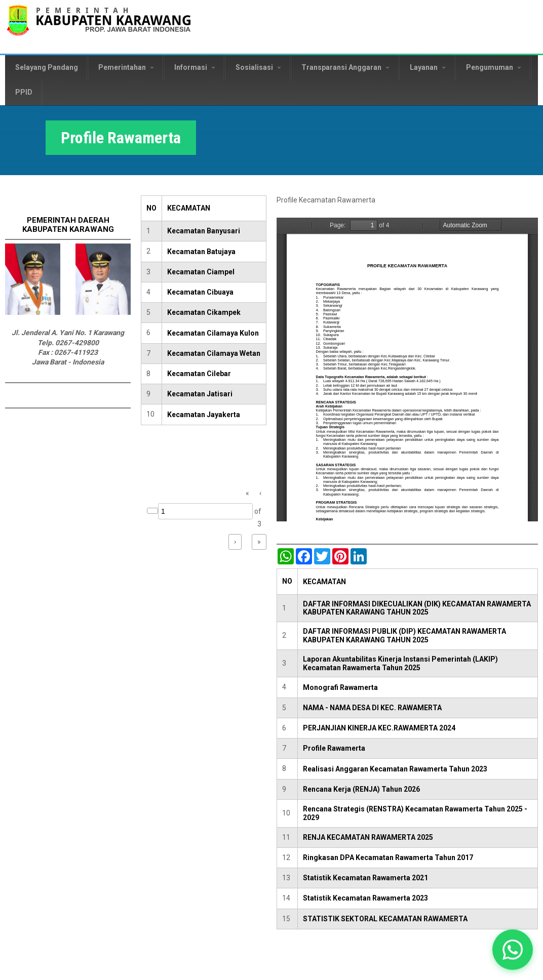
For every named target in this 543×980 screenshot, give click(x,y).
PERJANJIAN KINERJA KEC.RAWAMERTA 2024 (379, 728)
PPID (24, 92)
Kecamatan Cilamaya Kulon (213, 333)
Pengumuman (494, 67)
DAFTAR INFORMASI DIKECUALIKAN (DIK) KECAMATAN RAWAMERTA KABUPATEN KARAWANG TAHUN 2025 (417, 608)
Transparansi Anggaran (345, 67)
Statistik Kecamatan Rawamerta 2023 (365, 898)
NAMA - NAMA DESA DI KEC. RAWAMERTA (372, 708)
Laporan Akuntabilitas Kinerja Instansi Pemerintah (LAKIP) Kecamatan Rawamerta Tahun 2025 (400, 663)
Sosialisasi (258, 67)
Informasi (195, 67)
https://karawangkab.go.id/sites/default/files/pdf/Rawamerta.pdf (407, 370)
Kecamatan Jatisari (200, 394)
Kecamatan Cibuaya (200, 292)
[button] (512, 949)
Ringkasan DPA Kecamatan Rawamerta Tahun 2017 (388, 858)
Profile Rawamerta (334, 748)
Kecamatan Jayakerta (204, 415)
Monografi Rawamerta (340, 687)
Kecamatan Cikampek (204, 312)
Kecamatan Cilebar (199, 374)
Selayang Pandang (47, 67)
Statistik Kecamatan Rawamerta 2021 (365, 878)
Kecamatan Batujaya (201, 252)
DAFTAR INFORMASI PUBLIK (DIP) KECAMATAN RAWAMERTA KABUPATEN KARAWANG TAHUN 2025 (404, 636)
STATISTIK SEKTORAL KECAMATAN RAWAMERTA (385, 919)
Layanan (428, 67)
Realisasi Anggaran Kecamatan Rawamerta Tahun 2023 (395, 769)
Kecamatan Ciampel (201, 272)
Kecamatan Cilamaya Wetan (214, 353)
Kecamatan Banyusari (204, 231)
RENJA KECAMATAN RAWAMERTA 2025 (368, 837)
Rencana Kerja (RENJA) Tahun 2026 (361, 789)
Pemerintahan (126, 67)
